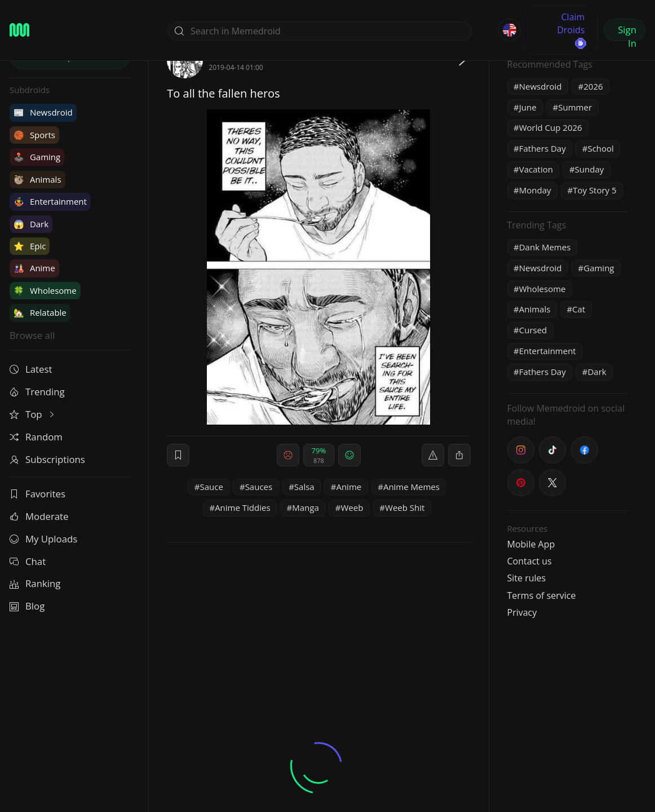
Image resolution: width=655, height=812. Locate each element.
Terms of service (542, 595)
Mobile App (531, 544)
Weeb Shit (405, 507)
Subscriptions (47, 459)
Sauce (212, 487)
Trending (37, 392)
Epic (30, 246)
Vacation (536, 169)
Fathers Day (543, 148)
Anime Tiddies (242, 507)
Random (36, 437)
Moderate (39, 516)
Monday (535, 190)
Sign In (627, 32)
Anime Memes (411, 487)
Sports (34, 135)
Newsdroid (43, 112)
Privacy (522, 612)
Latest (31, 369)
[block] (459, 455)
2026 (593, 86)
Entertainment (50, 201)
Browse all (32, 335)
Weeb (352, 507)
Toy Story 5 (594, 190)
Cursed (533, 330)
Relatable (40, 312)
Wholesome (45, 290)
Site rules (527, 578)
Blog (27, 606)
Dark (31, 224)
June (528, 107)
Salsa (304, 487)
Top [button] (33, 414)
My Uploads (43, 539)
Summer (575, 107)
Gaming (37, 157)
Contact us (530, 561)
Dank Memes (545, 247)
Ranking (35, 583)
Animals (37, 179)
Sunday (590, 169)
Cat (579, 309)
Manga (306, 507)
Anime (34, 268)
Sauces (259, 487)
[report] (433, 455)
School (600, 148)
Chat (28, 561)
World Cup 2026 (551, 127)
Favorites (37, 494)
